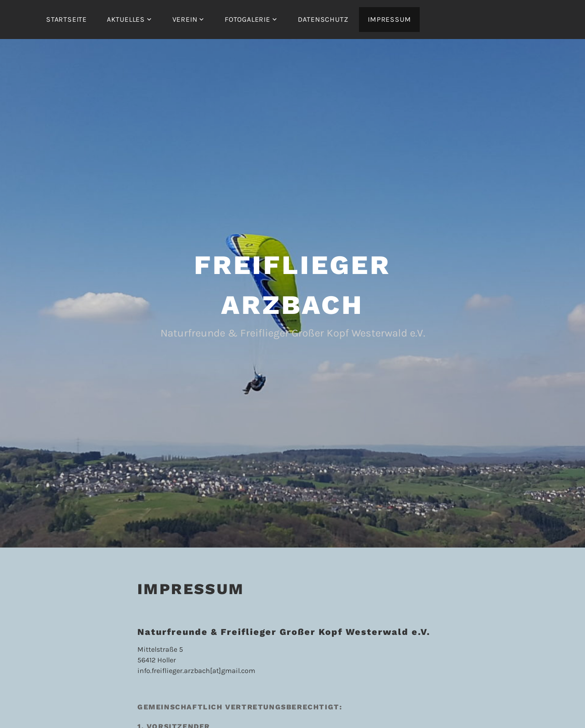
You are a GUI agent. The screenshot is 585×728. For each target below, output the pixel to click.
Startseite (66, 19)
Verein (185, 19)
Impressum (389, 19)
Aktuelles (126, 19)
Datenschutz (323, 19)
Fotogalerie (248, 19)
